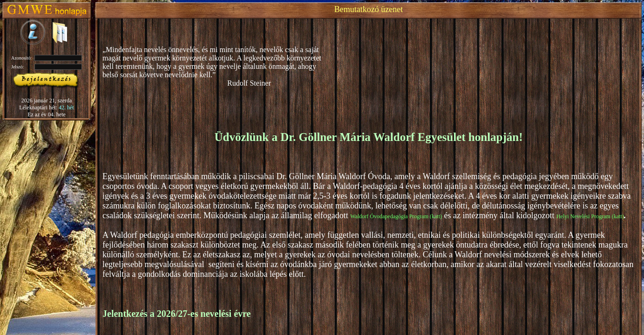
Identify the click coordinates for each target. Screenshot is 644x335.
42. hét (66, 107)
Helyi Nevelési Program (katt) (590, 216)
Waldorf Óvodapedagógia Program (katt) (396, 216)
